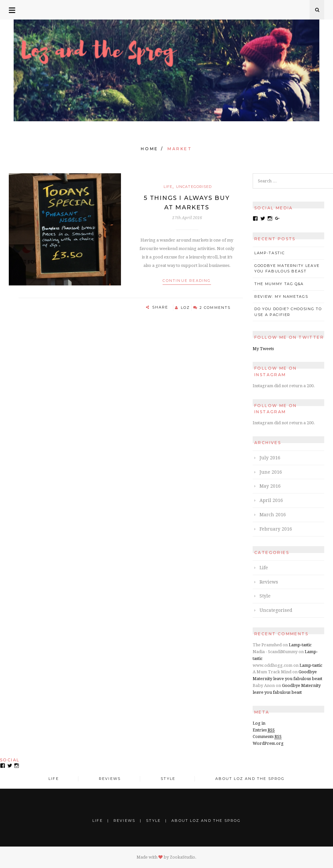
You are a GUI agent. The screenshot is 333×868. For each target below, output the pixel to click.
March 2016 (273, 515)
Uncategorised (194, 187)
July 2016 (270, 458)
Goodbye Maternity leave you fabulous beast (287, 269)
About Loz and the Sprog (250, 779)
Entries (264, 730)
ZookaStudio (182, 857)
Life (168, 187)
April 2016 (271, 500)
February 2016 (276, 529)
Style (265, 596)
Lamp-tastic (269, 253)
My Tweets (263, 349)
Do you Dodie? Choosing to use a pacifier (288, 312)
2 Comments (215, 308)
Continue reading (187, 281)
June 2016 (271, 472)
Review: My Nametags (281, 296)
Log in (259, 723)
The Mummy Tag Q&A (279, 284)
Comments (267, 737)
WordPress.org (268, 743)
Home (149, 149)
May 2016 (270, 486)
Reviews (269, 582)
